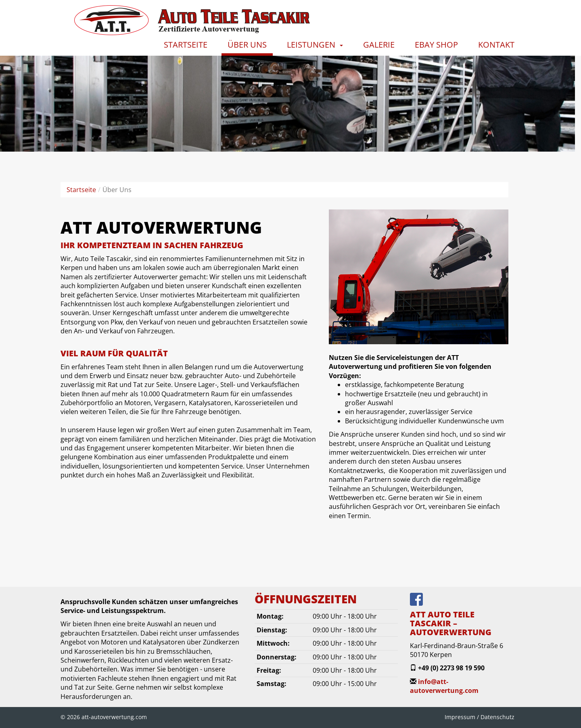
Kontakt (496, 45)
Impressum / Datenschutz (480, 717)
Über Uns (247, 45)
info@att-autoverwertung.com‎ (444, 686)
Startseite (186, 45)
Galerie (379, 45)
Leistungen (311, 45)
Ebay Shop (436, 45)
